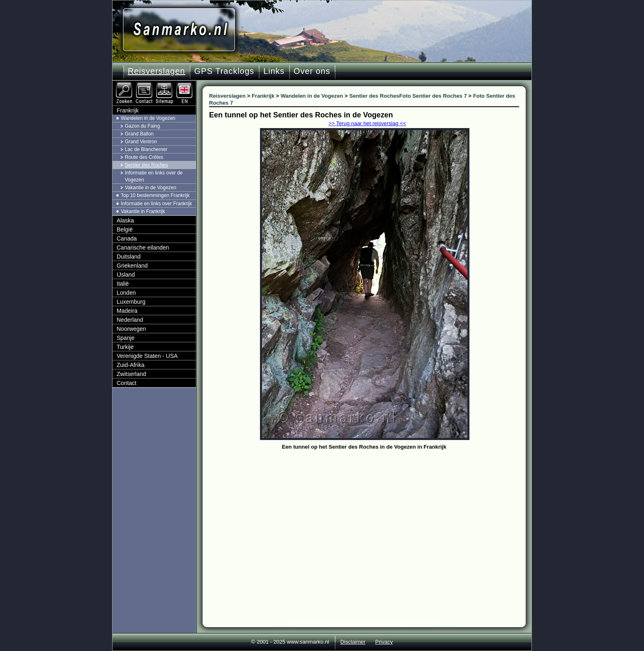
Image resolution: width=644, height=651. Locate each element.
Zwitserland (131, 374)
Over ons (312, 71)
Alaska (125, 220)
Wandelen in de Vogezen (148, 118)
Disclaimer (353, 642)
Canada (127, 238)
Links (274, 71)
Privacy (384, 642)
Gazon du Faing (142, 126)
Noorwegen (131, 329)
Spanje (126, 338)
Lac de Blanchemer (146, 149)
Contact (126, 383)
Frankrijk (128, 110)
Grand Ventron (141, 142)
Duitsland (129, 257)
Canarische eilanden (143, 248)
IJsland (126, 275)
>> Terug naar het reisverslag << (367, 123)
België (125, 229)
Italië (123, 284)
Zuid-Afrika (131, 365)
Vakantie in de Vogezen (151, 188)
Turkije (125, 347)
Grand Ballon (139, 134)
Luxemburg (131, 302)
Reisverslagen (156, 71)
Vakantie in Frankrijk (143, 211)
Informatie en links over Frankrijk (156, 204)
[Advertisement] (370, 514)
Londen (126, 293)
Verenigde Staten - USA (147, 356)
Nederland (130, 320)
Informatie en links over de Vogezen (154, 176)
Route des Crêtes (144, 157)
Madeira (127, 311)
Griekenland (132, 266)
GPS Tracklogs (224, 71)
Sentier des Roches (146, 165)
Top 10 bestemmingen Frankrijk (155, 195)
